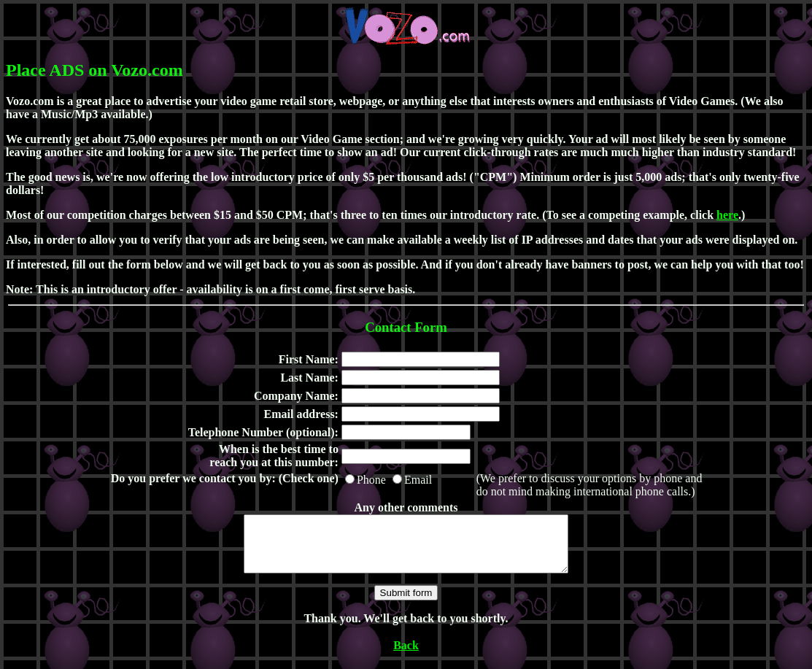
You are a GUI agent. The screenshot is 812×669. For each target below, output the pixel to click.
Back (406, 656)
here (727, 215)
